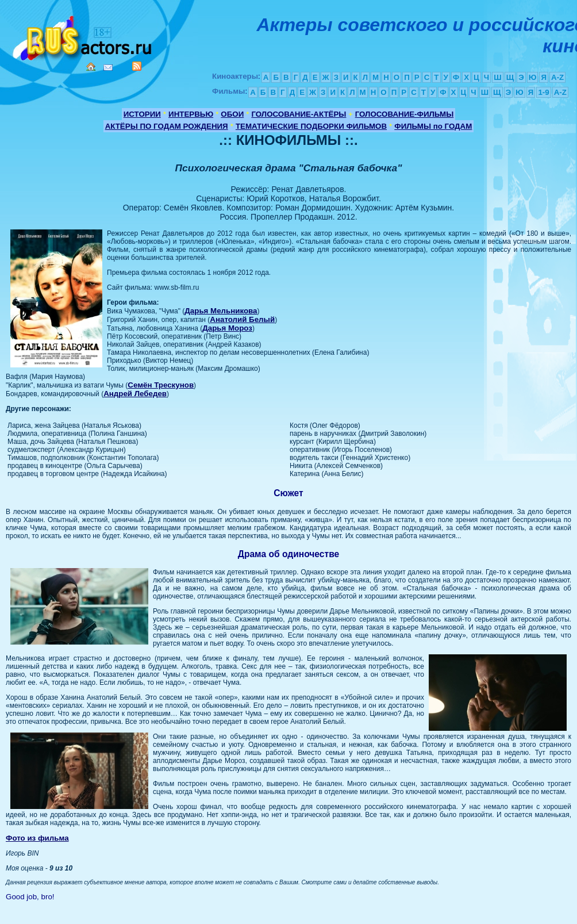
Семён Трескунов (161, 385)
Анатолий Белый (242, 319)
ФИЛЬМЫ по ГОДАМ (433, 126)
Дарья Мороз (227, 328)
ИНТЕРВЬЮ (191, 114)
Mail (108, 68)
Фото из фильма (37, 838)
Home (91, 67)
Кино (83, 36)
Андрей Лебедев (135, 394)
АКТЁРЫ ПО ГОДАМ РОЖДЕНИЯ (167, 126)
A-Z (557, 77)
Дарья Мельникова (221, 311)
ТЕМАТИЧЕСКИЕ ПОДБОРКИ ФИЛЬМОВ (311, 126)
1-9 (543, 92)
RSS (137, 66)
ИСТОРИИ (142, 114)
